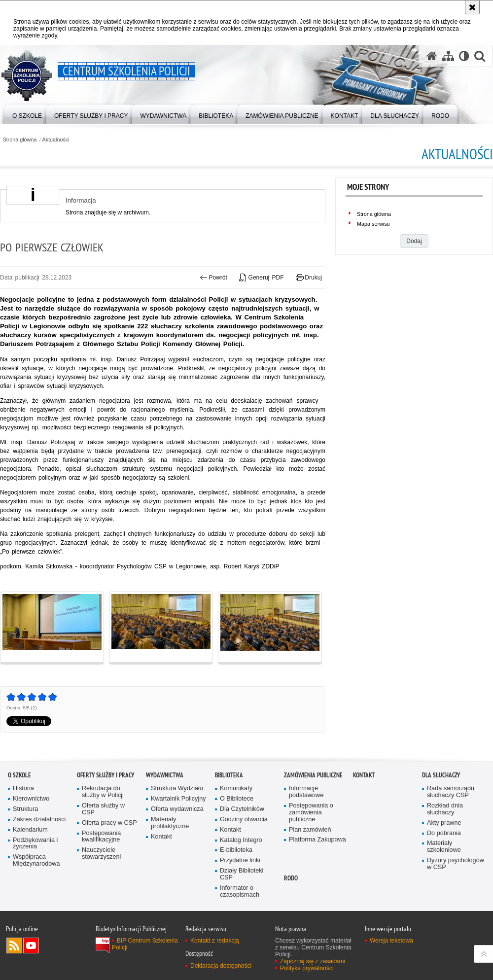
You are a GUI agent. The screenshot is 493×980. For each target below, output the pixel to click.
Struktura (25, 809)
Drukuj (309, 278)
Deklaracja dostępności (221, 966)
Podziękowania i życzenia (35, 844)
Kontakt (161, 837)
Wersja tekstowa (391, 941)
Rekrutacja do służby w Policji (103, 792)
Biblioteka (229, 775)
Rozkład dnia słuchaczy (445, 809)
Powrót (213, 278)
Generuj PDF (261, 278)
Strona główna (19, 140)
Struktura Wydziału (177, 788)
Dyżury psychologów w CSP (456, 864)
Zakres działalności (39, 820)
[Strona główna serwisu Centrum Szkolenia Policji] (432, 56)
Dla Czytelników (242, 809)
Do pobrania (444, 833)
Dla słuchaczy (441, 775)
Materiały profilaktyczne (170, 823)
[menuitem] (27, 114)
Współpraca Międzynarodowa (36, 860)
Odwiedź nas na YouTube (31, 945)
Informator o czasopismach (240, 892)
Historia (23, 788)
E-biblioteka (236, 850)
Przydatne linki (240, 860)
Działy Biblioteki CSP (242, 874)
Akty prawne (444, 823)
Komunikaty (236, 788)
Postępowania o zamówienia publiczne (311, 813)
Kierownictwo (31, 799)
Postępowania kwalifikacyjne (101, 837)
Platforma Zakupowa (317, 840)
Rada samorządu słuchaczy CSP (451, 792)
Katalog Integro (241, 840)
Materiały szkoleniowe (444, 847)
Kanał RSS (14, 945)
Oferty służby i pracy (106, 775)
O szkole (19, 775)
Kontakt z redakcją (215, 941)
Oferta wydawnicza (177, 809)
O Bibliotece (237, 799)
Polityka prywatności (307, 968)
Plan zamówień (310, 830)
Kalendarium (30, 830)
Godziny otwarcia (244, 820)
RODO (291, 878)
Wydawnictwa (165, 775)
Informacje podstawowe (306, 792)
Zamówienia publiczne (313, 775)
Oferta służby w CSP (103, 809)
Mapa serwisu (373, 224)
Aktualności (56, 140)
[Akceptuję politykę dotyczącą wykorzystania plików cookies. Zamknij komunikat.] (472, 7)
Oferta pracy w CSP (109, 823)
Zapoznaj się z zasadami (313, 961)
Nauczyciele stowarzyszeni (101, 854)
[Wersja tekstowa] (464, 56)
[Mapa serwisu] (448, 56)
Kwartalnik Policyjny (178, 799)
